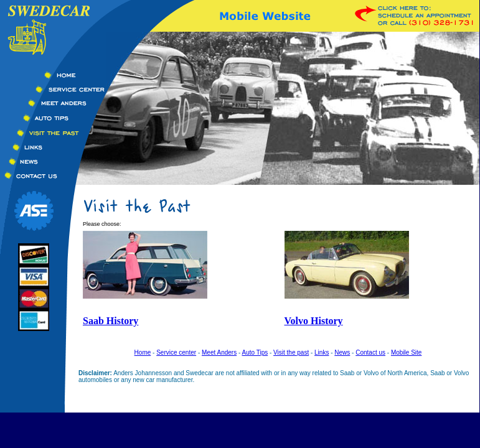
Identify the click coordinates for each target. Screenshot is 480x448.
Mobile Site (406, 352)
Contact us (370, 352)
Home (143, 352)
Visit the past (291, 352)
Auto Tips (255, 352)
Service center (176, 352)
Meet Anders (219, 352)
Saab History (111, 321)
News (342, 352)
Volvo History (314, 321)
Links (322, 352)
